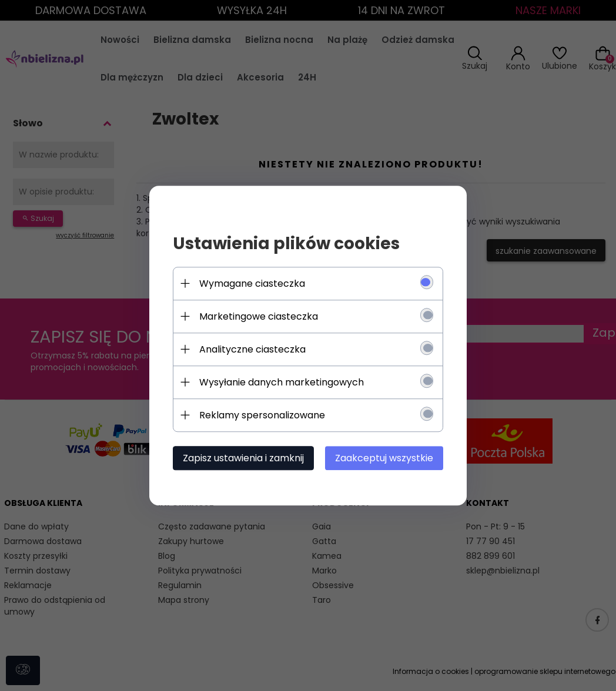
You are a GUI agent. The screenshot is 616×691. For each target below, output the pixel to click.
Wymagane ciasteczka (252, 284)
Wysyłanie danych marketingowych (282, 382)
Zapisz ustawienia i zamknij (243, 458)
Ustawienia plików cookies (286, 244)
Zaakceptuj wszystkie (384, 458)
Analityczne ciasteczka (252, 349)
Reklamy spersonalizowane (262, 415)
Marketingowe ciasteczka (259, 316)
